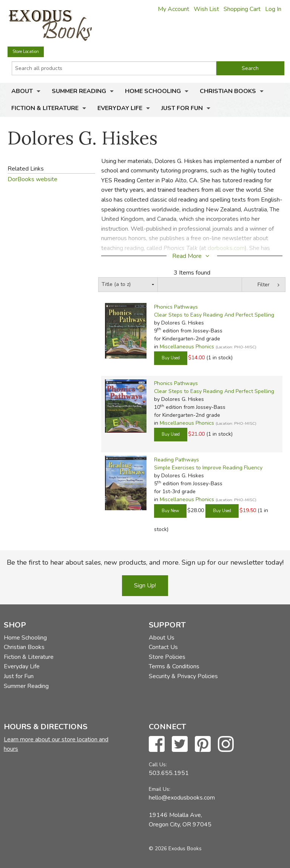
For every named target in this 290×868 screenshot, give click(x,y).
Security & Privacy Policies (183, 676)
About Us (162, 638)
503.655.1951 (169, 773)
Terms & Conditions (174, 666)
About (22, 91)
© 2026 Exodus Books (175, 849)
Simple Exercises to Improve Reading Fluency (208, 468)
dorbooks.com (226, 248)
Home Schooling (153, 91)
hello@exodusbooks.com (182, 798)
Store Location (26, 52)
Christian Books (228, 91)
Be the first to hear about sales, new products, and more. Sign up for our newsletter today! (145, 562)
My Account (174, 9)
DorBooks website (32, 179)
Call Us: (158, 765)
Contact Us (163, 647)
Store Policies (167, 657)
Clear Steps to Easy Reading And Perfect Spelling (214, 315)
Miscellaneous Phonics (187, 347)
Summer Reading (79, 91)
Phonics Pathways (176, 307)
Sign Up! (145, 585)
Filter (264, 285)
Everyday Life (120, 108)
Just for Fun (182, 108)
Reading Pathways (177, 460)
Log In (273, 9)
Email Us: (160, 789)
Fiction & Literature (45, 108)
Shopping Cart (242, 9)
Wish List (206, 9)
